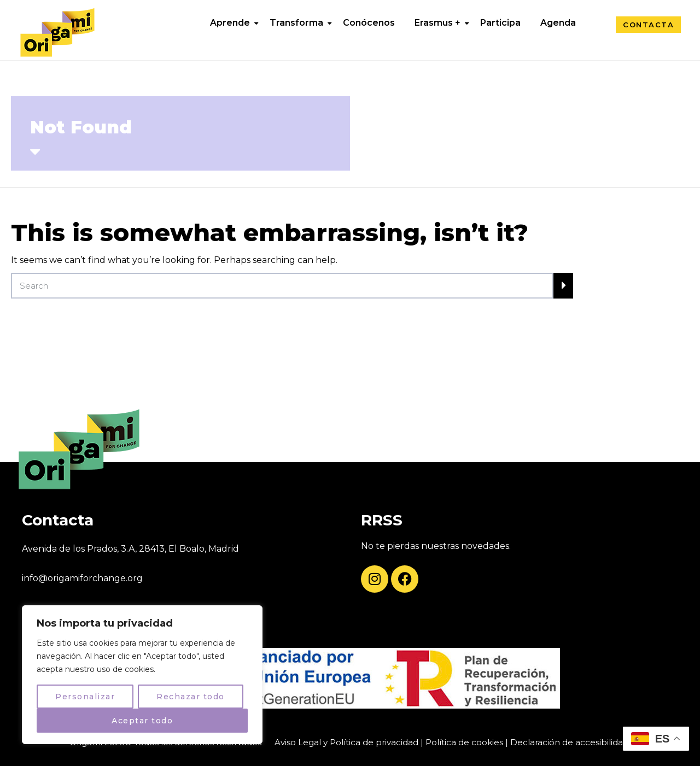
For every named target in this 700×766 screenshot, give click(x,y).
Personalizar (85, 697)
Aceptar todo (142, 721)
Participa (500, 23)
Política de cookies (464, 742)
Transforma (296, 23)
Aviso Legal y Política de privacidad (346, 742)
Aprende (230, 23)
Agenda (558, 23)
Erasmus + (437, 23)
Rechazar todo (191, 697)
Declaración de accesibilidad (569, 742)
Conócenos (369, 23)
